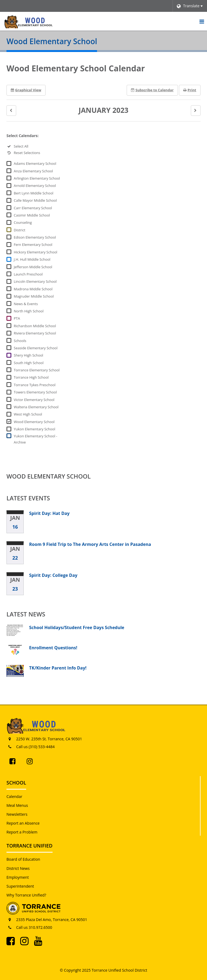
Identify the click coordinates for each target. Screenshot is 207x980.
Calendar (14, 796)
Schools (20, 341)
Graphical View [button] (26, 90)
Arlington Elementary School (37, 178)
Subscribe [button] (152, 90)
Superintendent (20, 886)
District (20, 230)
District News (18, 868)
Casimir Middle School (32, 215)
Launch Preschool (28, 274)
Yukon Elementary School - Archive (35, 439)
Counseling (23, 222)
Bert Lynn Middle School (34, 193)
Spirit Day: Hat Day (49, 513)
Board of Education (23, 859)
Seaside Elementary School (36, 348)
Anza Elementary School (33, 171)
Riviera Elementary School (35, 333)
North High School (29, 311)
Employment (18, 877)
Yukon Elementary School (34, 429)
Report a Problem (22, 832)
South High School (29, 363)
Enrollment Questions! (53, 648)
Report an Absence (23, 823)
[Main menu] (202, 21)
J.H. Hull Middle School (32, 259)
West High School (28, 414)
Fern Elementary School (33, 245)
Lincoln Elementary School (35, 281)
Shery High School (28, 355)
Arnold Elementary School (35, 186)
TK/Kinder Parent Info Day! (58, 668)
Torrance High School (31, 377)
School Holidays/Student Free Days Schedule (77, 627)
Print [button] (190, 90)
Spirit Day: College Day (53, 575)
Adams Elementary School (35, 163)
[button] (11, 111)
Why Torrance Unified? (26, 895)
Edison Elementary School (35, 237)
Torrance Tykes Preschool (35, 385)
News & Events (26, 304)
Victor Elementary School (34, 400)
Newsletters (17, 814)
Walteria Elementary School (36, 407)
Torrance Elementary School (37, 370)
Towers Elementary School (35, 392)
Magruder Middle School (34, 296)
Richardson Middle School (35, 326)
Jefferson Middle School (33, 267)
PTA (17, 318)
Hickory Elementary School (35, 252)
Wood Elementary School (34, 422)
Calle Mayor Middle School (35, 200)
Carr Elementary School (33, 208)
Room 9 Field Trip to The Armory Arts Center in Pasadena (90, 544)
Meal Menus (17, 805)
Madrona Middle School (33, 289)
